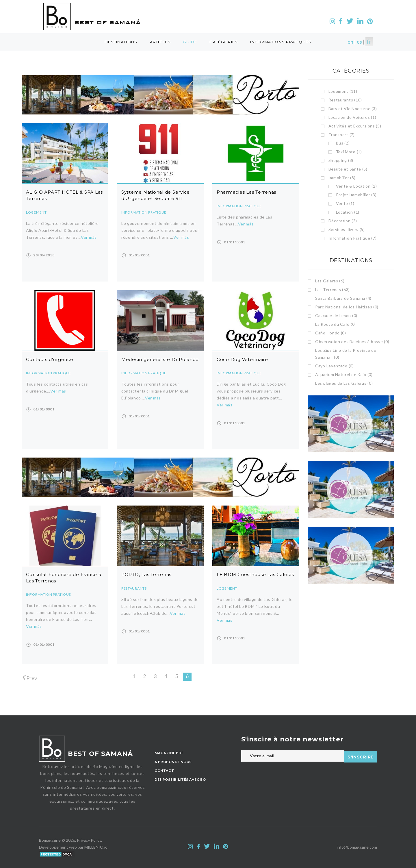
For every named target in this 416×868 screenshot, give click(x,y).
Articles (160, 42)
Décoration (343, 221)
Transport (342, 135)
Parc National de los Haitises (347, 307)
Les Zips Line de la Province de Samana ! (346, 354)
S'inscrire (361, 756)
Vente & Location (356, 186)
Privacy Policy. (89, 840)
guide (190, 42)
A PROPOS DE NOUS (173, 762)
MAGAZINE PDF (169, 753)
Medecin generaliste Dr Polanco (160, 359)
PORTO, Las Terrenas (146, 574)
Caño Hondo (331, 333)
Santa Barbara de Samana (343, 298)
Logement (36, 212)
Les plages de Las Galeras (344, 383)
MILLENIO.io (96, 847)
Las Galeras (330, 281)
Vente (345, 203)
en (350, 42)
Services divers (347, 229)
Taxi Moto (349, 152)
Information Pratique (144, 212)
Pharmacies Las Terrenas (246, 192)
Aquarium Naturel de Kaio (344, 374)
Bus (343, 143)
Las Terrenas (333, 289)
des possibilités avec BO (180, 779)
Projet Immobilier (356, 195)
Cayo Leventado (335, 366)
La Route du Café (336, 324)
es (359, 42)
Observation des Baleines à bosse (352, 342)
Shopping (341, 160)
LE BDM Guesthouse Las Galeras (255, 574)
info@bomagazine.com (357, 847)
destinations (121, 42)
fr (369, 42)
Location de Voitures (352, 117)
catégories (224, 42)
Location (348, 212)
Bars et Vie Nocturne (353, 109)
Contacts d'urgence (50, 359)
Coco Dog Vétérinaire (242, 359)
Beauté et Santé (348, 169)
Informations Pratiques (281, 42)
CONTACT (164, 770)
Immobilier (342, 178)
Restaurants (134, 588)
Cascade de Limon (336, 315)
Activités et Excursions (355, 126)
